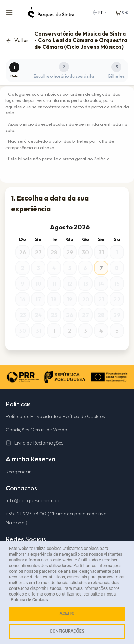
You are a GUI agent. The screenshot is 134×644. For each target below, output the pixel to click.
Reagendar (19, 472)
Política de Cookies (29, 600)
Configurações (67, 631)
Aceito (67, 613)
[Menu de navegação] (9, 12)
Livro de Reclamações (34, 443)
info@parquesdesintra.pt (34, 500)
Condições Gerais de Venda (37, 430)
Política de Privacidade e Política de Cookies (55, 416)
